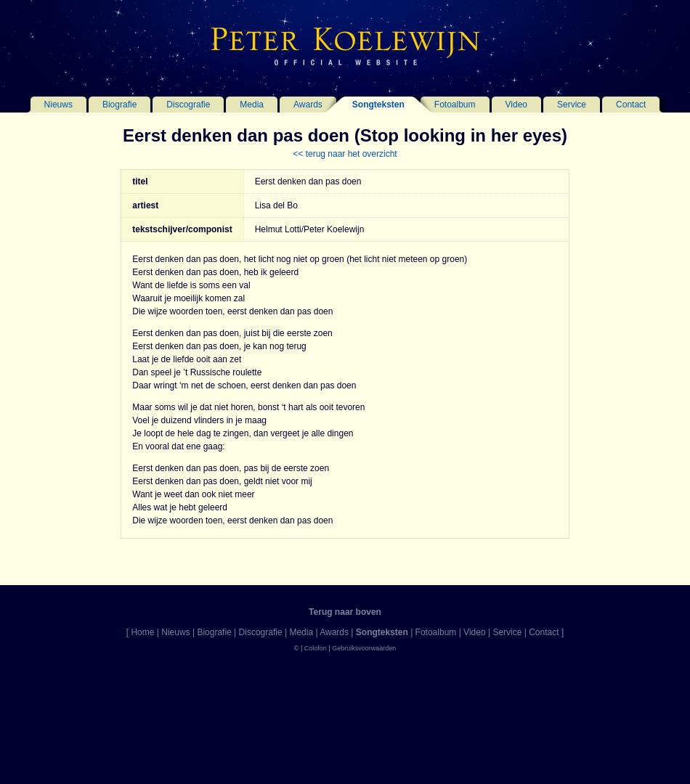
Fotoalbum (455, 105)
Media (252, 105)
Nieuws (58, 105)
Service (572, 105)
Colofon (316, 648)
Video (516, 105)
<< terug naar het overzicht (345, 154)
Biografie (119, 105)
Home (142, 632)
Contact (631, 105)
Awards (308, 105)
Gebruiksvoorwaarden (364, 648)
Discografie (188, 105)
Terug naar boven (345, 612)
